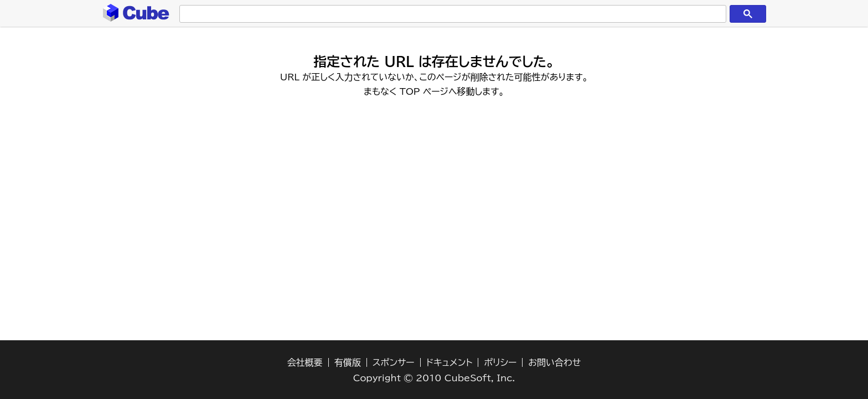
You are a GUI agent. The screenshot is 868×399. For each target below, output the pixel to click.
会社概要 (305, 362)
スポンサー (394, 362)
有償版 (348, 362)
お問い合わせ (554, 362)
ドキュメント (449, 362)
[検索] (451, 14)
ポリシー (500, 362)
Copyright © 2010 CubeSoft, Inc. (434, 378)
